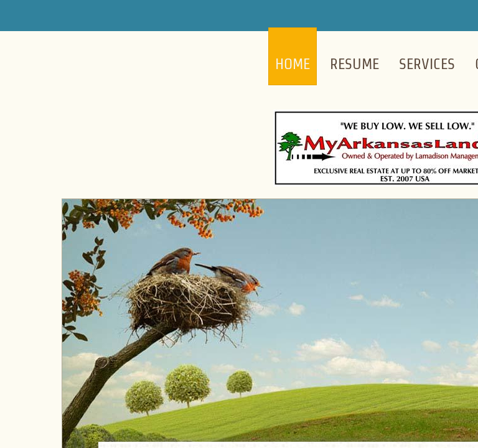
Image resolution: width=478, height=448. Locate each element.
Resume (354, 64)
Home (293, 64)
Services (427, 64)
